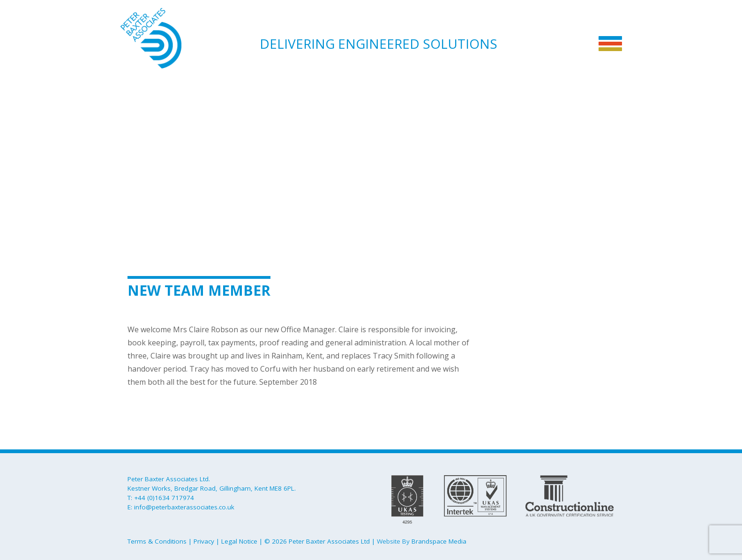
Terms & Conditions (157, 541)
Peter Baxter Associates (167, 38)
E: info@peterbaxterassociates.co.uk (181, 507)
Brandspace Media (439, 541)
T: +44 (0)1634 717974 (161, 498)
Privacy (204, 541)
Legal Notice (239, 541)
